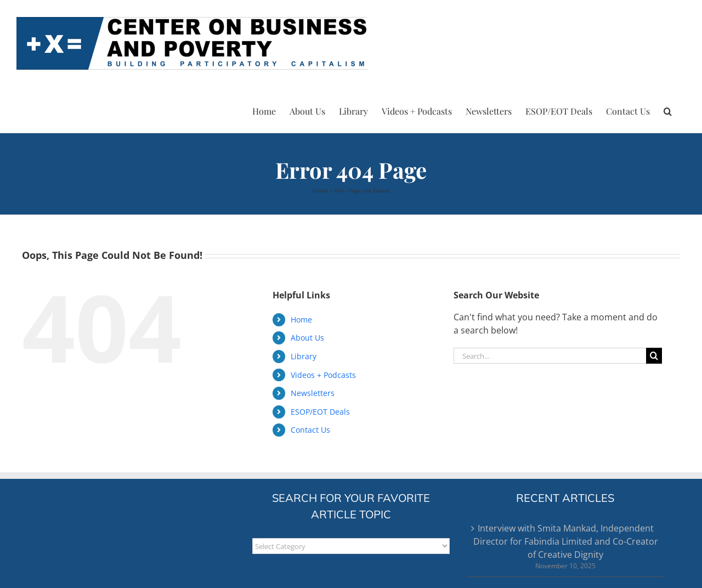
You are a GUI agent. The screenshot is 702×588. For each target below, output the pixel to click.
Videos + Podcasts (323, 375)
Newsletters (313, 393)
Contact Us (310, 430)
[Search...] (550, 356)
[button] (668, 110)
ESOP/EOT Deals (320, 412)
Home (301, 320)
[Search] (654, 356)
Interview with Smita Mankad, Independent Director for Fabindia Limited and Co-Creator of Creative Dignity (566, 541)
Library (304, 356)
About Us (307, 338)
